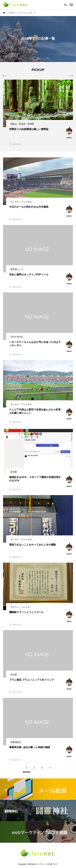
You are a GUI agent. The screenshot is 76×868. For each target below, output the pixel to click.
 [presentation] (71, 76)
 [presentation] (5, 76)
